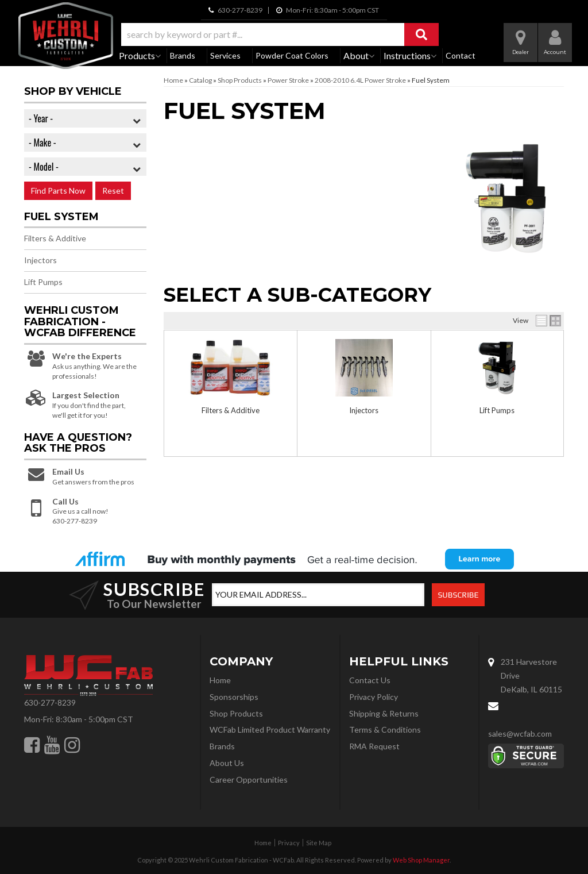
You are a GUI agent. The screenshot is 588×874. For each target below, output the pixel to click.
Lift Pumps (497, 410)
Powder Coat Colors (292, 55)
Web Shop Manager (421, 860)
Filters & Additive (231, 410)
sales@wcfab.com (520, 734)
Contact (461, 55)
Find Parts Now (58, 190)
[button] (280, 34)
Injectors (364, 410)
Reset (113, 190)
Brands (183, 55)
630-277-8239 (50, 702)
